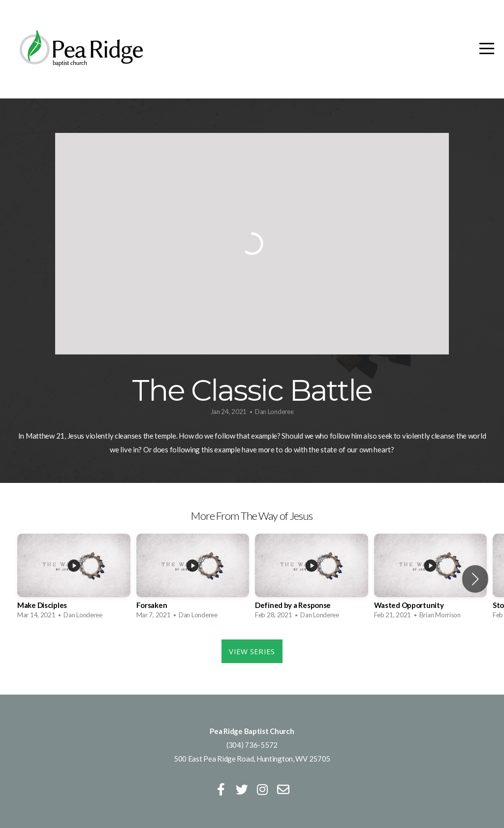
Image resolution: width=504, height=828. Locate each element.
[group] (74, 579)
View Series (252, 651)
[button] (475, 579)
